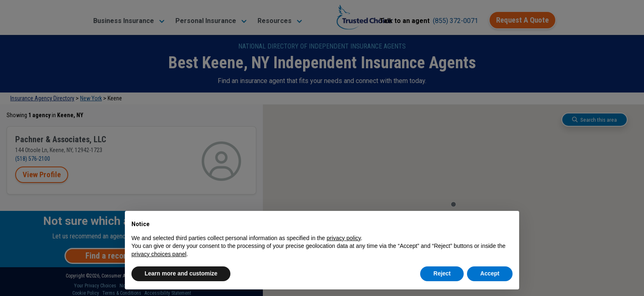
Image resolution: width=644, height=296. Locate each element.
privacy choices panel (159, 254)
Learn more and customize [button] (181, 273)
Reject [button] (442, 273)
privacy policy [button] (344, 238)
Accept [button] (490, 273)
